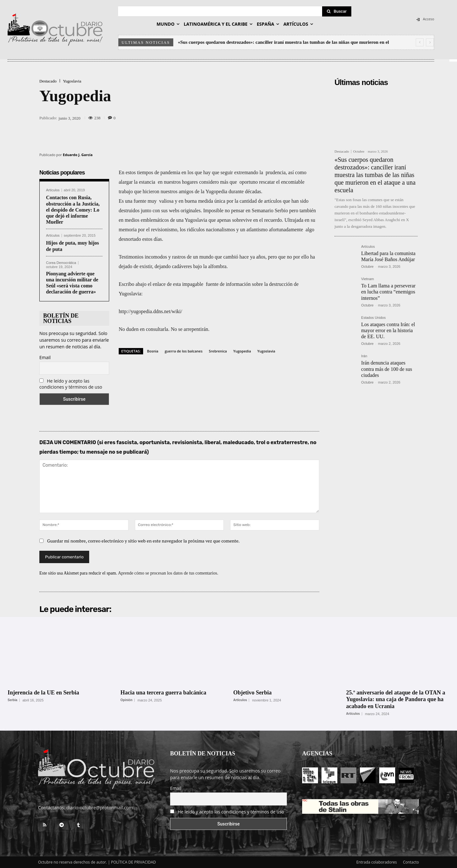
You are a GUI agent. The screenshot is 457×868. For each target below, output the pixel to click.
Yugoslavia (72, 81)
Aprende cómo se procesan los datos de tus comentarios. (168, 573)
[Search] (337, 11)
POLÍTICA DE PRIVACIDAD (134, 862)
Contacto (411, 862)
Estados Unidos (373, 318)
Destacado (48, 81)
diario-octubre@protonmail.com (100, 808)
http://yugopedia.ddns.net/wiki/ (150, 311)
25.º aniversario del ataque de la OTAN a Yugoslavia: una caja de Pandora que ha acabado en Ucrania (396, 699)
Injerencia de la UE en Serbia (43, 693)
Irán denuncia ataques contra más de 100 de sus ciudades (387, 369)
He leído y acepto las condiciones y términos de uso (71, 384)
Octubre (359, 151)
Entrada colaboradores (377, 862)
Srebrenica (218, 351)
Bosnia (153, 351)
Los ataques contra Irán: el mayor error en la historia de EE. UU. (388, 330)
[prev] (420, 42)
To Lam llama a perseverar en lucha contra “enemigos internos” (388, 292)
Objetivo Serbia (253, 693)
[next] (430, 42)
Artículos (53, 190)
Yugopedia (242, 351)
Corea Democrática (61, 263)
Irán (364, 356)
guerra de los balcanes (184, 351)
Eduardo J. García (78, 155)
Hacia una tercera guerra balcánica (164, 693)
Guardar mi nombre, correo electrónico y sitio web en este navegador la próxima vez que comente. (144, 541)
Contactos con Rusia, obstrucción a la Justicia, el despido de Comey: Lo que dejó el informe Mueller (73, 210)
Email (45, 357)
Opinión (127, 700)
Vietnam (368, 279)
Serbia (13, 700)
